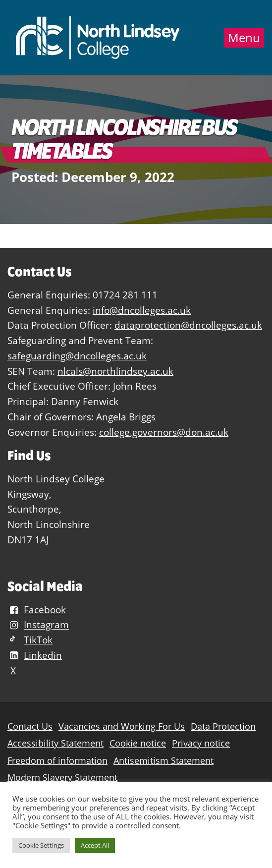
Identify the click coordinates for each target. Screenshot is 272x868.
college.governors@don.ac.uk (164, 432)
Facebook (37, 609)
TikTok (30, 640)
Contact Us (30, 726)
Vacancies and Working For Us (122, 726)
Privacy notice (201, 743)
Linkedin (35, 655)
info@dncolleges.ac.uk (142, 310)
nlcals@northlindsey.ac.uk (115, 371)
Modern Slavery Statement (62, 778)
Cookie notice (138, 743)
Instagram (38, 625)
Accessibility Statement (55, 743)
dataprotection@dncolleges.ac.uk (188, 325)
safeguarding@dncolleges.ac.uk (77, 356)
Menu (244, 38)
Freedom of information (57, 761)
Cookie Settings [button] (41, 845)
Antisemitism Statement (163, 761)
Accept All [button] (95, 845)
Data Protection (223, 726)
